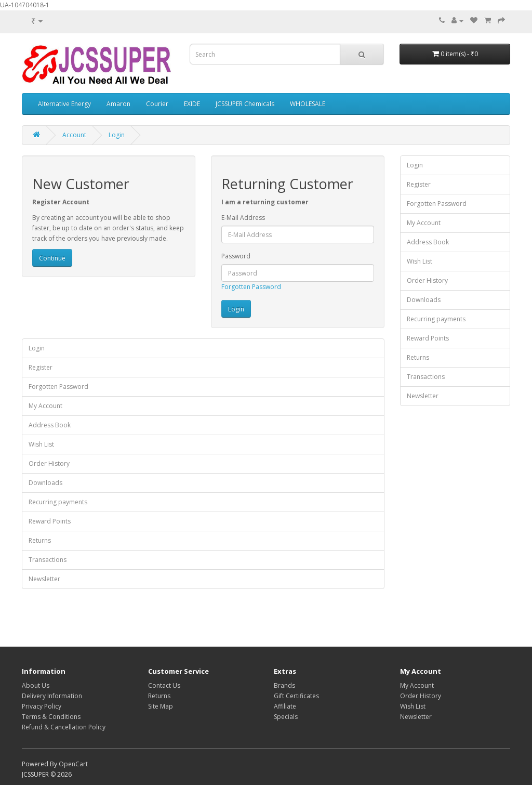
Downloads (45, 483)
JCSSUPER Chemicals (245, 104)
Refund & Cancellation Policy (64, 727)
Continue (52, 258)
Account (74, 135)
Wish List (41, 444)
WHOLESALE (308, 104)
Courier (157, 104)
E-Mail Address (243, 218)
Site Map (161, 706)
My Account (45, 406)
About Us (36, 685)
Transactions (48, 560)
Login (117, 135)
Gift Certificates (296, 696)
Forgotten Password (251, 287)
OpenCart (73, 764)
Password (236, 256)
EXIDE (192, 104)
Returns (40, 540)
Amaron (118, 104)
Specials (286, 717)
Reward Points (50, 521)
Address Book (50, 425)
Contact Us (164, 685)
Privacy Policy (42, 706)
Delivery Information (52, 696)
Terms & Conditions (51, 717)
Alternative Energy (64, 104)
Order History (49, 463)
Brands (284, 685)
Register (41, 367)
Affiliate (285, 706)
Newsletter (44, 579)
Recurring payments (58, 502)
